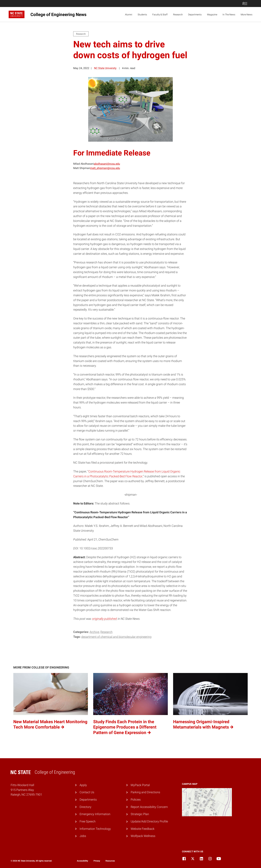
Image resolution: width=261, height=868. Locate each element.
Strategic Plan (140, 814)
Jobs (83, 836)
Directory (85, 807)
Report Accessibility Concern (149, 807)
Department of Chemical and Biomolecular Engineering (116, 637)
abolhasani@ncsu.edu (107, 164)
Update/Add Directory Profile (149, 821)
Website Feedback (143, 829)
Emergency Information (95, 814)
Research (178, 15)
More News (247, 15)
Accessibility (82, 861)
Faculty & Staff (160, 15)
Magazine (212, 15)
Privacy (97, 861)
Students (142, 15)
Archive (94, 632)
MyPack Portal (140, 785)
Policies (136, 800)
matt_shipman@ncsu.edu (105, 168)
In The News (229, 15)
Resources (110, 861)
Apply (83, 785)
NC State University (105, 68)
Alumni (129, 15)
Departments (195, 15)
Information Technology (95, 829)
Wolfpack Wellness (143, 836)
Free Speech (88, 821)
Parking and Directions (145, 792)
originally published (104, 619)
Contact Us (87, 792)
